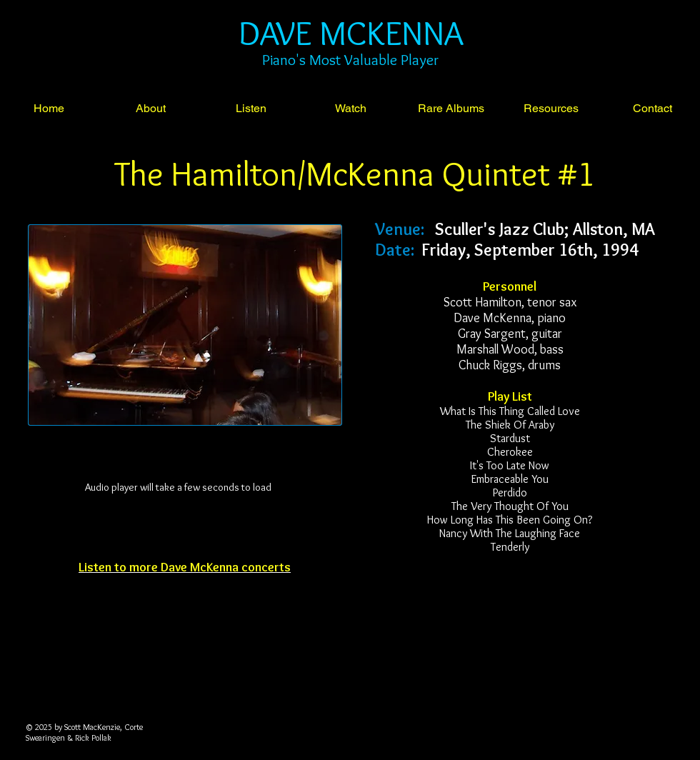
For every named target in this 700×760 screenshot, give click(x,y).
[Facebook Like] (181, 601)
